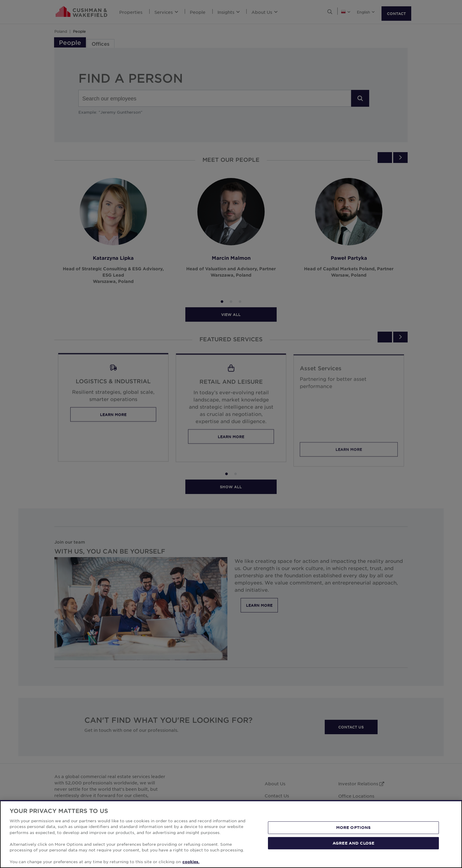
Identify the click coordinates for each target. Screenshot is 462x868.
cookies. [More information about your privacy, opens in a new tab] (191, 862)
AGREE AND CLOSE (353, 843)
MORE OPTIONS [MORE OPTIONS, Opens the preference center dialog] (354, 827)
